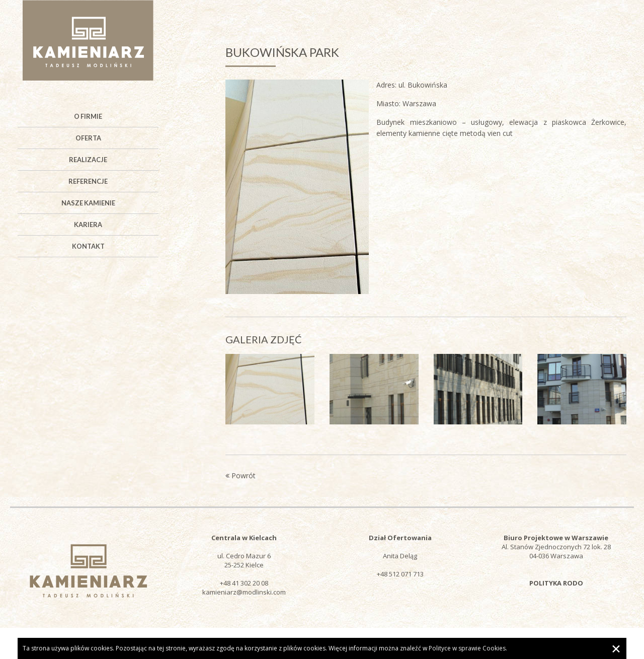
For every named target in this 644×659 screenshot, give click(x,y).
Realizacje (88, 160)
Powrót (240, 475)
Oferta (88, 138)
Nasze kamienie (88, 203)
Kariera (88, 225)
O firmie (88, 116)
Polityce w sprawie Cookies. (468, 648)
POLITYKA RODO (556, 583)
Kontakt (88, 246)
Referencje (88, 181)
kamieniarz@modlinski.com (244, 592)
